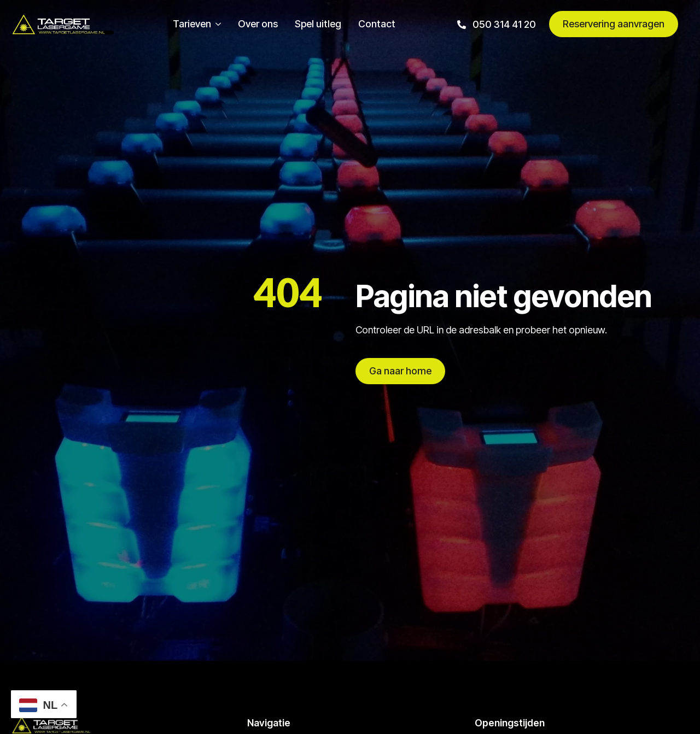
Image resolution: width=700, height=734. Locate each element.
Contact (377, 24)
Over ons (258, 24)
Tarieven (192, 24)
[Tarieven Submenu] (216, 24)
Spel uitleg (318, 24)
